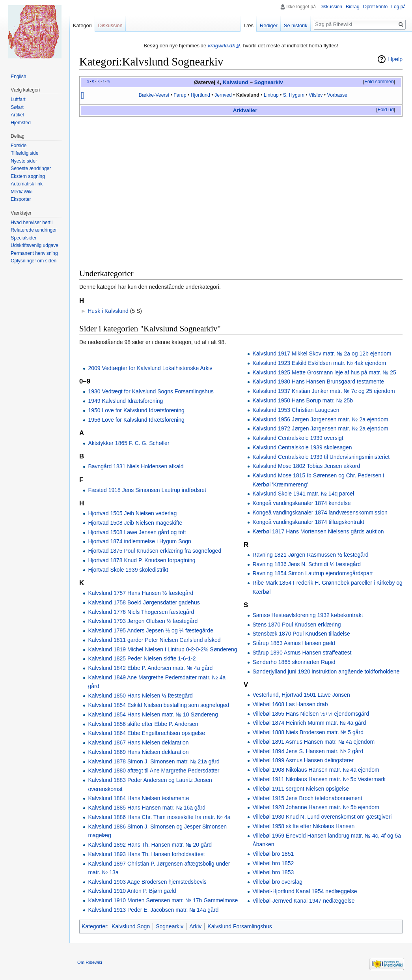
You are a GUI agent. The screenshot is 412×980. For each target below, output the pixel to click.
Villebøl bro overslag (277, 882)
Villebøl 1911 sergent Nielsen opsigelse (301, 789)
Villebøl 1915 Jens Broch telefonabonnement (307, 798)
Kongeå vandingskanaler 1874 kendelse (301, 503)
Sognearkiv (269, 82)
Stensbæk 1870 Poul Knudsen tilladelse (301, 634)
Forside (19, 146)
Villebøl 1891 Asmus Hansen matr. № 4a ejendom (313, 742)
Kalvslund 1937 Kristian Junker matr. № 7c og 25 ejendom (323, 391)
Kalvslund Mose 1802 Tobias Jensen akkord (306, 466)
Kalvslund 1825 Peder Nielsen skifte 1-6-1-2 (142, 658)
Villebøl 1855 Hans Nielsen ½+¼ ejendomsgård (311, 714)
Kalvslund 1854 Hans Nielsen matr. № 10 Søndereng (153, 714)
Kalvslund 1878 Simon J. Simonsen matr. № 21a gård (154, 761)
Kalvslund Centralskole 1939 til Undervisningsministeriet (321, 457)
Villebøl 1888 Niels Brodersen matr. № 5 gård (308, 732)
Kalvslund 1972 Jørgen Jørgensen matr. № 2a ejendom (320, 428)
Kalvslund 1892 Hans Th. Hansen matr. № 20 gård (150, 845)
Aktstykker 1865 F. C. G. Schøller (129, 443)
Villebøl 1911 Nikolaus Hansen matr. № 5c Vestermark (319, 779)
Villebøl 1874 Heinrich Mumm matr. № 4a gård (309, 723)
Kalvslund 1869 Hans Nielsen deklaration (138, 752)
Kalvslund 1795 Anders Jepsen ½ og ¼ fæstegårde (151, 630)
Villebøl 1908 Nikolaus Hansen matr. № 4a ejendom (316, 770)
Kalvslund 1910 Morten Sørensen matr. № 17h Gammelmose (163, 900)
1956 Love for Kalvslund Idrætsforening (136, 420)
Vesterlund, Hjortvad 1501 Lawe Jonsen (301, 695)
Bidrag (353, 7)
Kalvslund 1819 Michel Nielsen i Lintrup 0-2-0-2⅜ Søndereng (162, 649)
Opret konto (376, 7)
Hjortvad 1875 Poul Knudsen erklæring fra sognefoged (155, 551)
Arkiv (240, 110)
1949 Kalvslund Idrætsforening (125, 401)
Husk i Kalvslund (108, 311)
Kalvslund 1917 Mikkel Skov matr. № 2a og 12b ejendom (322, 353)
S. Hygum (294, 95)
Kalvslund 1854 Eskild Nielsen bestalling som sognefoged (158, 705)
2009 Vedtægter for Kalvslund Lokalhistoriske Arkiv (150, 368)
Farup (180, 95)
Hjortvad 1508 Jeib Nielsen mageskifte (135, 523)
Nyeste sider (24, 161)
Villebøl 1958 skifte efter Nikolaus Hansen (303, 826)
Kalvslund (236, 82)
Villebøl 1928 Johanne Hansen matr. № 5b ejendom (316, 807)
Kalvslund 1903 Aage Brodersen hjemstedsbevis (147, 882)
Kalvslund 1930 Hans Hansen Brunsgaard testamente (318, 382)
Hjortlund (200, 95)
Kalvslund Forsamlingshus (240, 926)
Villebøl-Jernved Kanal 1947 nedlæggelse (303, 901)
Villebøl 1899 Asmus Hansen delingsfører (303, 760)
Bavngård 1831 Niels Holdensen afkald (136, 466)
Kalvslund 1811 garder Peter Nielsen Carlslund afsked (154, 640)
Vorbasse (337, 95)
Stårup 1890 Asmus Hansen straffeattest (302, 653)
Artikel (17, 115)
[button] (379, 82)
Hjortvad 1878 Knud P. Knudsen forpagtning (142, 560)
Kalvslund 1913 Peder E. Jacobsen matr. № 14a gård (153, 910)
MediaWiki (21, 192)
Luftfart (18, 99)
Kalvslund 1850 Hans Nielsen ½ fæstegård (140, 696)
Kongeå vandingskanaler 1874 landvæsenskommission (320, 512)
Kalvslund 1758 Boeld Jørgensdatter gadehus (144, 602)
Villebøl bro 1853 (273, 872)
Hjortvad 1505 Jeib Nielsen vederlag (132, 513)
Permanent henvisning (34, 253)
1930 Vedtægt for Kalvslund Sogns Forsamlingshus (151, 391)
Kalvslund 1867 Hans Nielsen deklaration (138, 742)
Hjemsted (21, 123)
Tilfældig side (24, 153)
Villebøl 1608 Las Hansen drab (290, 704)
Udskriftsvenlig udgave (34, 245)
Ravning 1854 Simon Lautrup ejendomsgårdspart (312, 573)
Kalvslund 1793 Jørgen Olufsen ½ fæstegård (143, 621)
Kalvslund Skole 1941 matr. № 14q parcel (303, 494)
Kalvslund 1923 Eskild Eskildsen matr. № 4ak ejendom (319, 363)
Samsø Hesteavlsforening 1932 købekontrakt (308, 615)
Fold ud (386, 110)
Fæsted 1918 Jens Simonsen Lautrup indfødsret (147, 490)
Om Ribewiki (90, 962)
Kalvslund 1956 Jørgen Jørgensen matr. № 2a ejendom (320, 419)
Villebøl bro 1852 (273, 863)
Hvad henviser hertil (32, 223)
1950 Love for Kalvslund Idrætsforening (136, 410)
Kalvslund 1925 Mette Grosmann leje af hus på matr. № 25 (324, 372)
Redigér (269, 25)
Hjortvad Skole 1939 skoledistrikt (128, 570)
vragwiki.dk (222, 46)
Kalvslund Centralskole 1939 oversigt (298, 438)
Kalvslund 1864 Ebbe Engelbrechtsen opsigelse (146, 733)
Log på (398, 7)
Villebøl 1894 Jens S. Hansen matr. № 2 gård (308, 751)
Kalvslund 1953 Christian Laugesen (296, 410)
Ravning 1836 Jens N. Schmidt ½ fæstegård (307, 564)
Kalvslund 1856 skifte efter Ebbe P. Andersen (143, 724)
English (18, 77)
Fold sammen (379, 82)
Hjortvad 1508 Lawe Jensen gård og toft (137, 532)
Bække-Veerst (154, 95)
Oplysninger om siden (34, 261)
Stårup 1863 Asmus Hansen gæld (294, 643)
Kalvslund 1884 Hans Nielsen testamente (138, 798)
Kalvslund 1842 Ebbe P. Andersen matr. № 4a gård (150, 668)
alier (252, 110)
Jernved (223, 95)
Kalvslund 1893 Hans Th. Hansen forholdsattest (146, 854)
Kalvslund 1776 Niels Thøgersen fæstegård (141, 612)
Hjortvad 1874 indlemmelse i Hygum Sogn (139, 541)
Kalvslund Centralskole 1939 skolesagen (302, 447)
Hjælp (395, 59)
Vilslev (316, 95)
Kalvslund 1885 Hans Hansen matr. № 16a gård (147, 808)
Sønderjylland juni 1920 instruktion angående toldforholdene (326, 671)
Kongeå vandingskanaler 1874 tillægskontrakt (308, 522)
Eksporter (21, 199)
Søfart (17, 107)
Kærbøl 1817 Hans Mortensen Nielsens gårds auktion (318, 531)
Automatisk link (27, 184)
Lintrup (271, 95)
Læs (249, 25)
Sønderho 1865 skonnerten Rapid (294, 662)
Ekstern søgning (28, 176)
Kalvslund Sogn (131, 926)
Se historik (296, 25)
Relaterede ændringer (34, 230)
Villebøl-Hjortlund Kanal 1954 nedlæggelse (305, 891)
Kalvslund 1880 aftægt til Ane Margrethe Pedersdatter (154, 771)
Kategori (82, 25)
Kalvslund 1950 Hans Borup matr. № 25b (303, 400)
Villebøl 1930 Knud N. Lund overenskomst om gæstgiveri (322, 817)
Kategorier (94, 926)
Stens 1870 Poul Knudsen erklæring (296, 625)
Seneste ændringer (31, 168)
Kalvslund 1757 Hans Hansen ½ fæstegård (141, 593)
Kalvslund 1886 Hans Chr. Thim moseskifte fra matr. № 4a (159, 817)
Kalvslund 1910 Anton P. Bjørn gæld (132, 891)
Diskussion (331, 7)
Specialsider (23, 238)
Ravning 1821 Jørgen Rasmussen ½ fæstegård (310, 555)
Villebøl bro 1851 (273, 854)
